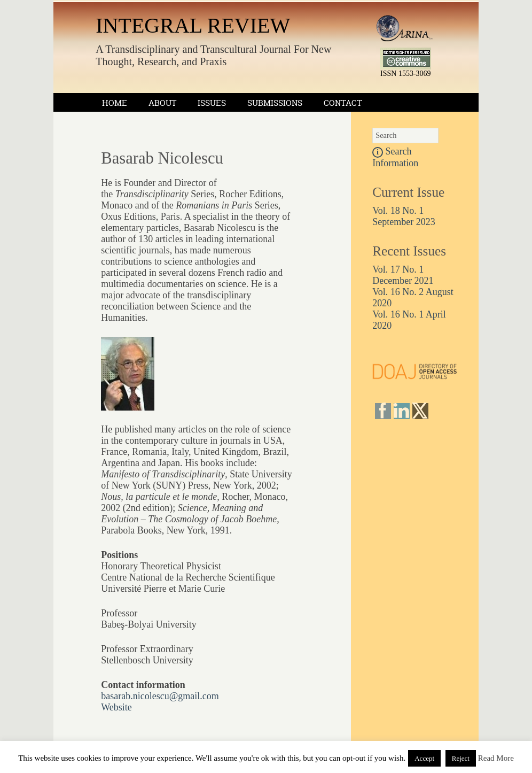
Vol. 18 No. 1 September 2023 (404, 216)
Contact (343, 103)
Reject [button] (461, 758)
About (162, 103)
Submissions (275, 103)
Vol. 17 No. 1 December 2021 (403, 275)
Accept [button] (424, 758)
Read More (496, 758)
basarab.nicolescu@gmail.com (160, 696)
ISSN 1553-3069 (406, 74)
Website (116, 707)
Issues (212, 103)
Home (115, 103)
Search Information (395, 157)
